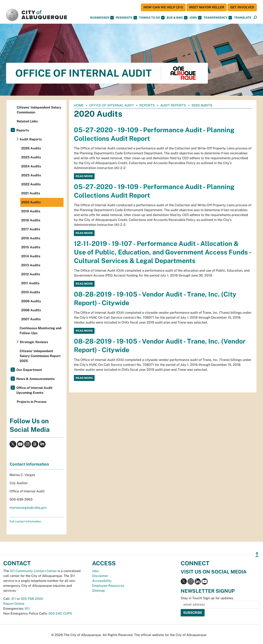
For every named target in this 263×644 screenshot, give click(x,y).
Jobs (196, 18)
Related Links (27, 121)
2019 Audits (31, 211)
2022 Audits (31, 184)
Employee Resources (108, 586)
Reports (147, 105)
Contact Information (29, 464)
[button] (243, 18)
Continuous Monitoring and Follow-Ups (41, 331)
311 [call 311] (13, 599)
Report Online (14, 604)
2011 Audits (30, 283)
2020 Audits (31, 202)
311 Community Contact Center (33, 571)
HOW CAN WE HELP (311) (163, 7)
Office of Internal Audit (112, 105)
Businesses (102, 18)
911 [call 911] (27, 609)
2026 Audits (31, 148)
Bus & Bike (177, 18)
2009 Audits (31, 301)
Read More (84, 176)
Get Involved (242, 7)
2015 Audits (31, 247)
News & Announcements (35, 379)
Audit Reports (173, 105)
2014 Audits (31, 256)
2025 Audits (31, 157)
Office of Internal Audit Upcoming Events (34, 390)
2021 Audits (31, 193)
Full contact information (25, 521)
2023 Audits (31, 175)
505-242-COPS (60, 613)
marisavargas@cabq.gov (28, 508)
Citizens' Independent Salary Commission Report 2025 (40, 356)
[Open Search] (255, 18)
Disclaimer (100, 576)
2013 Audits (31, 265)
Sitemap (99, 591)
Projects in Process (32, 402)
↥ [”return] (257, 555)
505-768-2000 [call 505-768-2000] (32, 599)
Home (79, 105)
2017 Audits (31, 229)
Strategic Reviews (34, 342)
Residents (126, 18)
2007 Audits (31, 319)
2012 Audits (31, 274)
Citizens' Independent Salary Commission (39, 110)
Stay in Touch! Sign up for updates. (207, 598)
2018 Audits (31, 220)
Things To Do (152, 18)
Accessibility (102, 581)
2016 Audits (31, 238)
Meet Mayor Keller (207, 7)
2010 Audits (31, 292)
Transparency (218, 18)
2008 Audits (31, 310)
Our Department (29, 370)
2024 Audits (31, 166)
